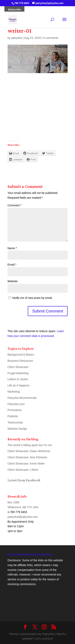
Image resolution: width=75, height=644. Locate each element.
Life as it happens (19, 385)
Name (12, 248)
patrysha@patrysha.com (23, 517)
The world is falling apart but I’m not (30, 445)
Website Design (17, 429)
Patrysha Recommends (22, 398)
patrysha (17, 38)
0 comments (51, 38)
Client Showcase (18, 367)
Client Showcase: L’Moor (23, 470)
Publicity (13, 416)
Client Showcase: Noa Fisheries (27, 457)
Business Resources (20, 361)
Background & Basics (21, 355)
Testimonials (15, 422)
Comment (15, 205)
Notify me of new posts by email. (32, 298)
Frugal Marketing (18, 373)
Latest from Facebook (24, 480)
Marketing (14, 392)
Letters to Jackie (18, 379)
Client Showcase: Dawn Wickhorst (29, 451)
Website (13, 281)
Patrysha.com (16, 404)
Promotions (15, 410)
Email (12, 265)
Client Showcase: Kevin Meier (26, 464)
